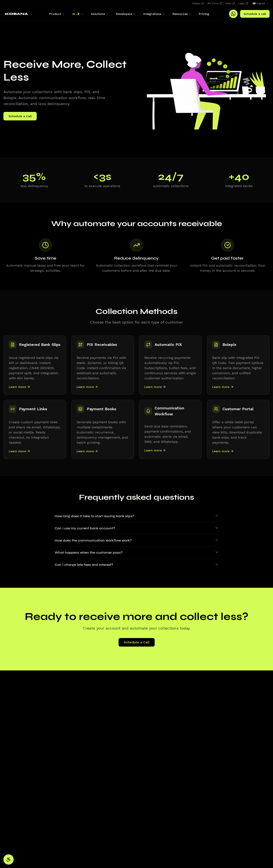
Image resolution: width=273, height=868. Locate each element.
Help (230, 3)
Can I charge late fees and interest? (136, 565)
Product (57, 14)
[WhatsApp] (233, 14)
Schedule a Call (20, 116)
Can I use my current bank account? (136, 528)
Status (198, 3)
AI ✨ (78, 14)
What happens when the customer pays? (136, 552)
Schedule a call (255, 14)
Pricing (204, 14)
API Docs (215, 3)
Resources (182, 14)
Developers (126, 14)
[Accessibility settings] (9, 859)
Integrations (154, 14)
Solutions (100, 14)
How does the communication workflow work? (136, 540)
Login (243, 3)
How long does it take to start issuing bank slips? (136, 516)
